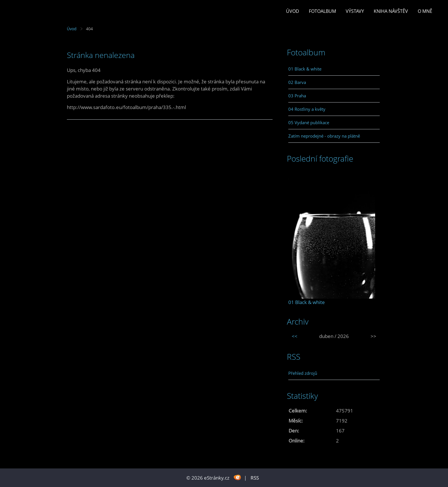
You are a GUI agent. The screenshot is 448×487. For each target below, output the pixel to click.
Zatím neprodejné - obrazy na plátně (324, 136)
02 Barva (297, 82)
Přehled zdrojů (303, 373)
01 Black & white (305, 69)
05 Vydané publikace (309, 122)
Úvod (293, 11)
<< (295, 336)
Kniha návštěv (391, 11)
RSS (255, 478)
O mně (425, 11)
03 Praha (297, 96)
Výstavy (355, 11)
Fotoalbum (322, 11)
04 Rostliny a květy (307, 109)
